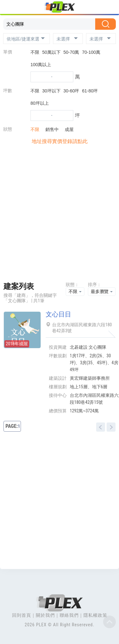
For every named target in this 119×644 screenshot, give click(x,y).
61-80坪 (90, 91)
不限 (35, 52)
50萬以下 (51, 52)
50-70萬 (71, 52)
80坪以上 (40, 103)
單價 (8, 52)
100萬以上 (41, 65)
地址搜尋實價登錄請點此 (60, 141)
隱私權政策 (95, 615)
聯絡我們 (69, 615)
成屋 (68, 129)
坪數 (8, 91)
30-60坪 (71, 91)
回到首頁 (22, 615)
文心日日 (58, 314)
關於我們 (45, 615)
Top (109, 622)
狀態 (8, 129)
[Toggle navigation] (9, 8)
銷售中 (50, 129)
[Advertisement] (60, 215)
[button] (26, 39)
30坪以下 (51, 91)
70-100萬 (91, 52)
